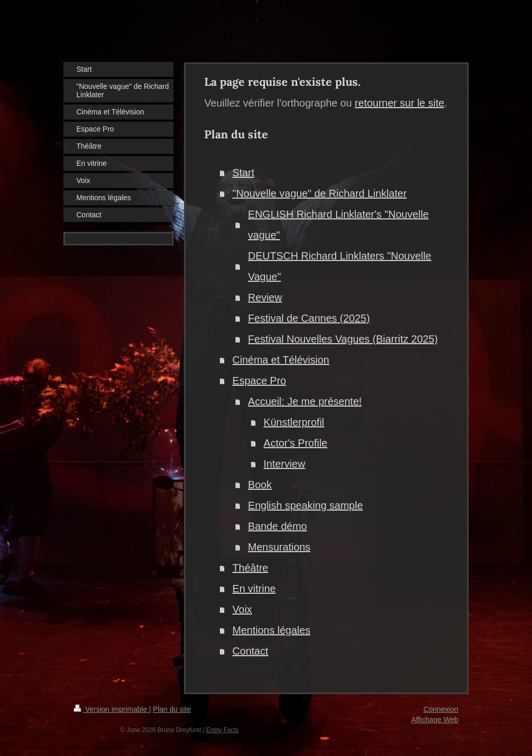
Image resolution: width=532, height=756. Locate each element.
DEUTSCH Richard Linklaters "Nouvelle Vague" (340, 266)
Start (243, 173)
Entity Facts (223, 730)
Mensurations (279, 547)
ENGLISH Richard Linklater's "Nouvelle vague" (338, 225)
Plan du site (172, 709)
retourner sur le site (400, 103)
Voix (242, 609)
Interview (284, 464)
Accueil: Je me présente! (305, 401)
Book (260, 485)
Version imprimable (111, 709)
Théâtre (250, 568)
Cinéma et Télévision (281, 360)
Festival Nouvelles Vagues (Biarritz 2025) (343, 339)
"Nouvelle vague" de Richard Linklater (320, 193)
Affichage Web (435, 720)
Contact (250, 651)
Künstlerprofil (294, 422)
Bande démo (277, 526)
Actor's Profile (295, 443)
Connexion (441, 709)
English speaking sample (305, 505)
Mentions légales (271, 630)
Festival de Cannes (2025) (309, 318)
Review (265, 297)
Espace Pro (259, 381)
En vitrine (254, 589)
